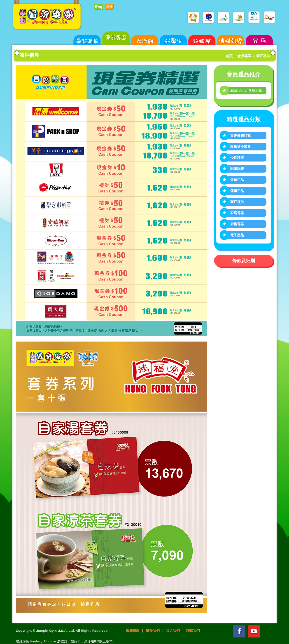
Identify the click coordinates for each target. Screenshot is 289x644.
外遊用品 (237, 180)
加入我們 (173, 631)
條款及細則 (244, 261)
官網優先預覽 (240, 135)
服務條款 (133, 631)
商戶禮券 (263, 56)
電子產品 (237, 235)
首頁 (229, 56)
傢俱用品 (237, 191)
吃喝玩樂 (237, 169)
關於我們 (153, 631)
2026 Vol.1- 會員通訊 (246, 90)
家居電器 (237, 213)
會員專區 (244, 56)
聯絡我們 (193, 631)
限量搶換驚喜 (240, 146)
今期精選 (237, 158)
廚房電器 (237, 224)
